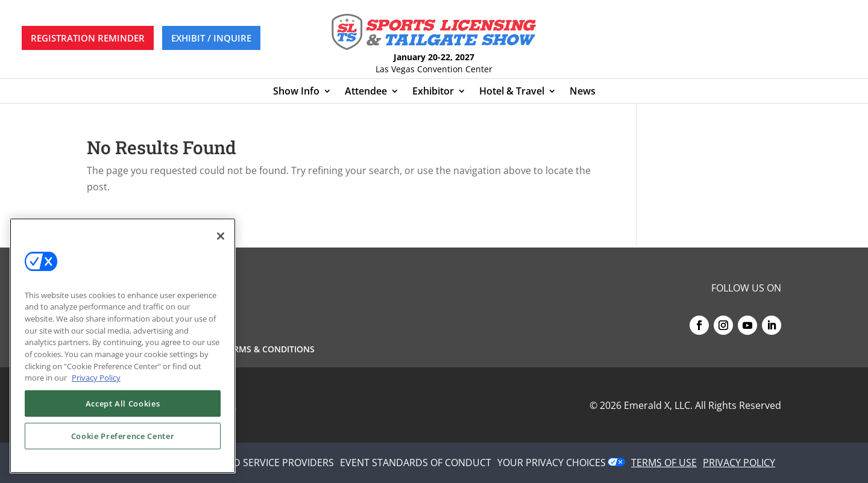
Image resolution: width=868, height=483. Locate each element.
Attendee (366, 92)
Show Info (296, 92)
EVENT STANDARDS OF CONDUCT (416, 463)
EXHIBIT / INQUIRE (211, 38)
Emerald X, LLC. (658, 405)
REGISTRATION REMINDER (88, 38)
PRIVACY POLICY (739, 463)
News (583, 92)
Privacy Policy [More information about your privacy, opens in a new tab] (96, 378)
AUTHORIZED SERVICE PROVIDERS (257, 463)
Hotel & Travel (512, 92)
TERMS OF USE (664, 463)
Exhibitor (433, 92)
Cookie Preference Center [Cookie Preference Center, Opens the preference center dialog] (123, 436)
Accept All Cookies (123, 404)
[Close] (221, 236)
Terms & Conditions (269, 350)
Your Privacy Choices (552, 463)
